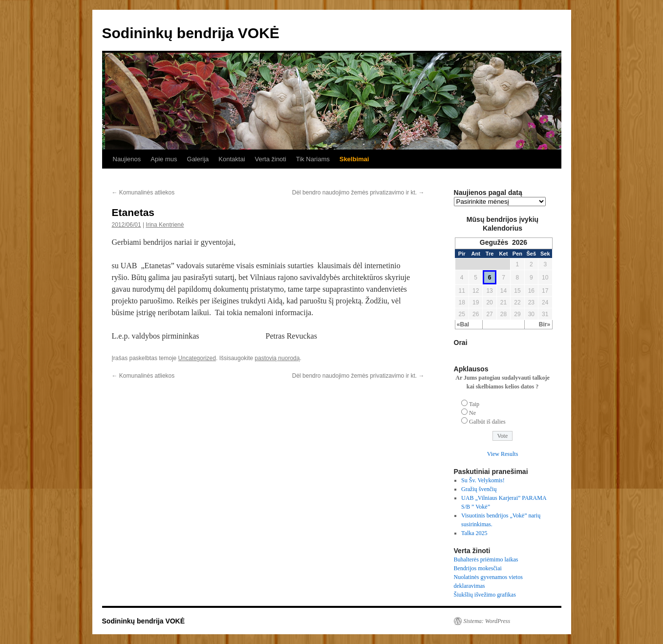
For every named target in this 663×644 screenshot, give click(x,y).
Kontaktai (232, 159)
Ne (472, 413)
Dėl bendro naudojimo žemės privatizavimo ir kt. (358, 193)
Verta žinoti (271, 159)
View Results (503, 454)
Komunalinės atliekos (143, 193)
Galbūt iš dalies (487, 422)
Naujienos (127, 159)
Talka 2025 (474, 533)
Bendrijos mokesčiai (478, 568)
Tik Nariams (313, 159)
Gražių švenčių (479, 489)
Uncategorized (197, 358)
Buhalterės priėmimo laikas (486, 559)
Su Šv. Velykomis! (483, 480)
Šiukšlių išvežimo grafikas (485, 595)
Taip (474, 404)
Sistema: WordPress (487, 621)
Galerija (198, 159)
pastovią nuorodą (277, 358)
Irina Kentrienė (165, 225)
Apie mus (164, 159)
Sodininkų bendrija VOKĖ (191, 33)
